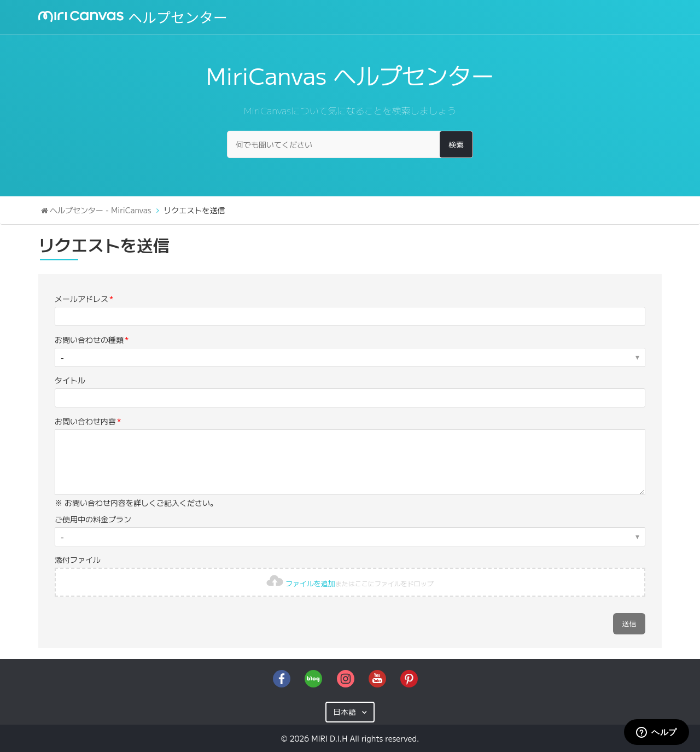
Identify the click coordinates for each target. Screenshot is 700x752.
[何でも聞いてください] (350, 144)
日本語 (346, 712)
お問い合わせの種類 (89, 340)
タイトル (70, 380)
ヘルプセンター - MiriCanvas (100, 210)
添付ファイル (78, 559)
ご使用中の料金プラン (93, 519)
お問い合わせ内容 (85, 421)
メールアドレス (81, 299)
